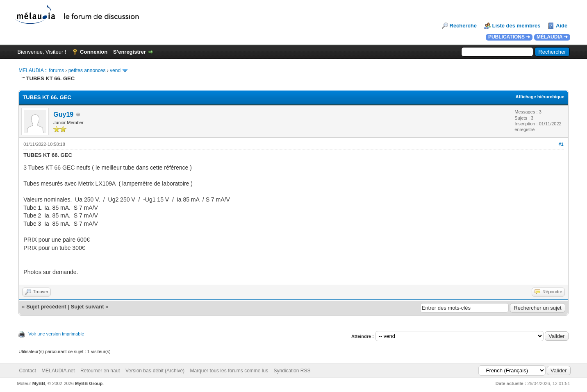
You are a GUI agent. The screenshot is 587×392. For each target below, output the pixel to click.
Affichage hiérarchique (540, 97)
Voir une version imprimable (56, 334)
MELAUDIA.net (58, 371)
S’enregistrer (130, 52)
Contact (28, 371)
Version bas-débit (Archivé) (155, 371)
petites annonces (87, 70)
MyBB (39, 383)
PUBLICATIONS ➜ (509, 37)
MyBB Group (89, 383)
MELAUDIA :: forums (41, 70)
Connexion (94, 52)
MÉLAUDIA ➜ (552, 37)
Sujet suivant (88, 307)
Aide (562, 26)
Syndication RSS (292, 371)
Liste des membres (516, 26)
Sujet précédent (46, 307)
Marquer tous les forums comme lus (229, 371)
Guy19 (63, 114)
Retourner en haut (100, 371)
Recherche (463, 26)
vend (115, 70)
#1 (561, 144)
